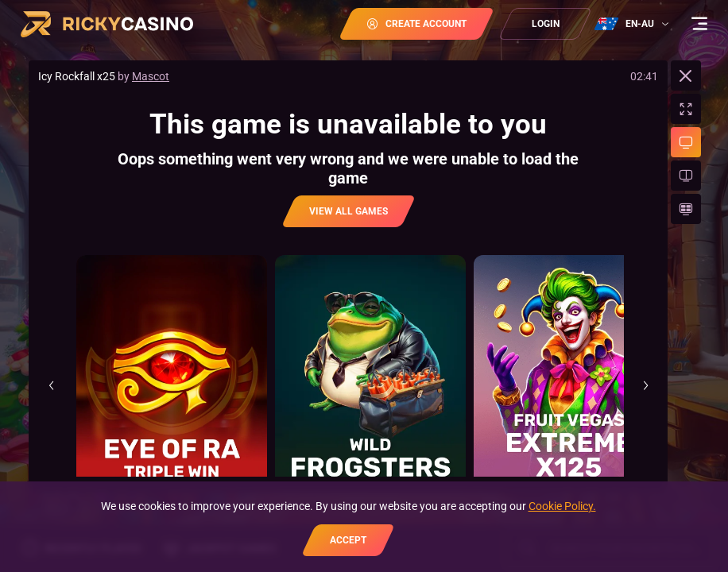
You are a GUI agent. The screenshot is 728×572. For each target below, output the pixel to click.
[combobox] (633, 24)
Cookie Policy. (562, 506)
